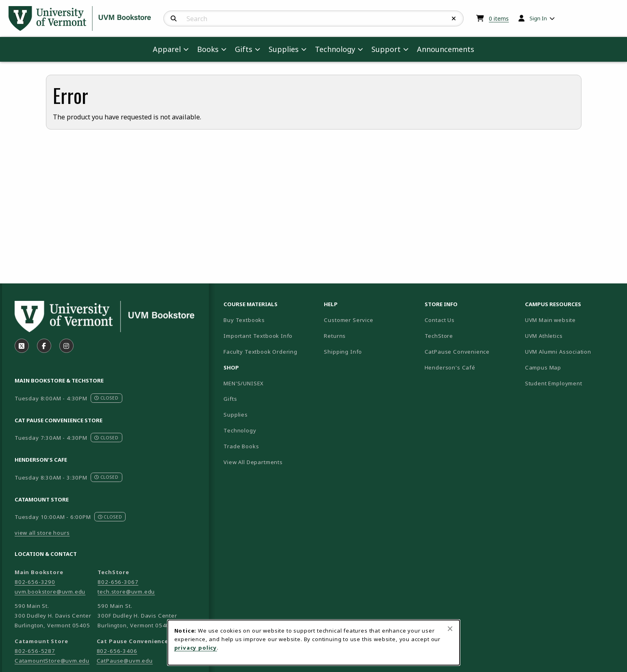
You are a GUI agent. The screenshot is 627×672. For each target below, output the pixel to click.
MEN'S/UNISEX (244, 383)
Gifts (230, 399)
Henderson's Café (450, 367)
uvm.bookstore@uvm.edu (50, 592)
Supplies (236, 415)
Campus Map (572, 367)
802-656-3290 (35, 582)
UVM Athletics (572, 336)
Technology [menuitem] (335, 49)
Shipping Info (343, 352)
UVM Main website (572, 320)
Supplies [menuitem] (284, 49)
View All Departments (253, 462)
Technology (240, 430)
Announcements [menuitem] (446, 49)
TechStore (439, 336)
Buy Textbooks (244, 320)
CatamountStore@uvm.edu (52, 661)
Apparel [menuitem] (167, 49)
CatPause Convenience (457, 352)
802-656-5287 (35, 651)
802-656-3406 (117, 651)
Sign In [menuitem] (538, 18)
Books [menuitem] (208, 49)
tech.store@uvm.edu (126, 592)
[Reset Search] (454, 19)
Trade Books (241, 446)
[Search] (174, 19)
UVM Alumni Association (572, 351)
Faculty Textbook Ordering (260, 352)
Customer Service (348, 320)
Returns (335, 336)
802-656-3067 (118, 582)
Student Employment (572, 383)
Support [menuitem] (386, 49)
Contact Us (440, 320)
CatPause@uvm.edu (125, 661)
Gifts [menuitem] (244, 49)
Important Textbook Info (258, 336)
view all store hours (42, 533)
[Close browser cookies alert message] (450, 629)
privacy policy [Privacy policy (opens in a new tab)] (196, 648)
